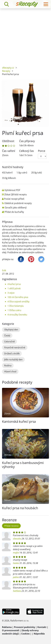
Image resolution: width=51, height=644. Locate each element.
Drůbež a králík (12, 354)
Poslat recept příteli (14, 199)
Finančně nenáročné (15, 348)
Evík (4, 270)
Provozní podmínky (25, 627)
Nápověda (39, 634)
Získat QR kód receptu (16, 194)
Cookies (25, 634)
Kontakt (42, 627)
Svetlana (17, 591)
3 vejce (11, 293)
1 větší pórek (14, 288)
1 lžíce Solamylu (16, 306)
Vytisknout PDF (12, 190)
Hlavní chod (10, 372)
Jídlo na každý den (13, 360)
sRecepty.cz (8, 68)
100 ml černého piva (18, 297)
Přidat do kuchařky (14, 212)
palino (16, 577)
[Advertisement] (26, 35)
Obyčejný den (11, 330)
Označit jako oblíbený (16, 208)
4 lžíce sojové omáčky (18, 302)
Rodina (8, 366)
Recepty (6, 71)
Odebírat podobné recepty (18, 203)
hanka (16, 563)
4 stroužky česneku (17, 315)
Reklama (7, 627)
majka (16, 553)
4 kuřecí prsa (14, 284)
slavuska (17, 539)
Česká (7, 336)
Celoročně (9, 342)
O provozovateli (11, 630)
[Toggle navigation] (46, 4)
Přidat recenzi (11, 526)
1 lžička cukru (14, 310)
